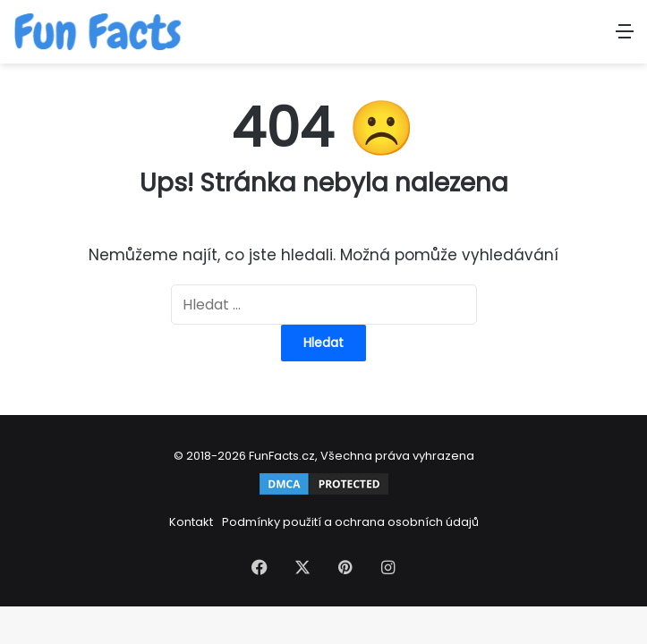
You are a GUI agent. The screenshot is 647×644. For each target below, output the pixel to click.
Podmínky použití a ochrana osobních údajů (350, 522)
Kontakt (191, 522)
